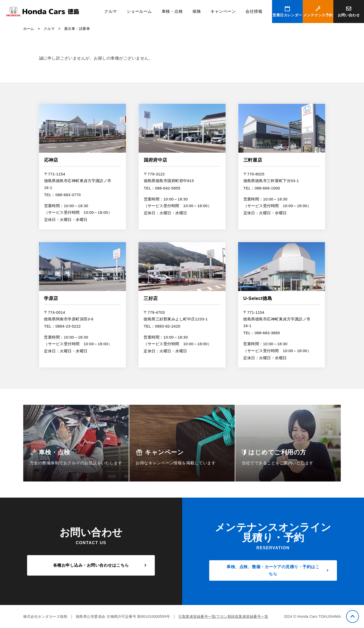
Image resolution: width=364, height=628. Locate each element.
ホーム (29, 29)
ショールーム (139, 11)
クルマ (110, 11)
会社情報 (254, 11)
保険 (197, 11)
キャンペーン (223, 11)
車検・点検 (172, 11)
